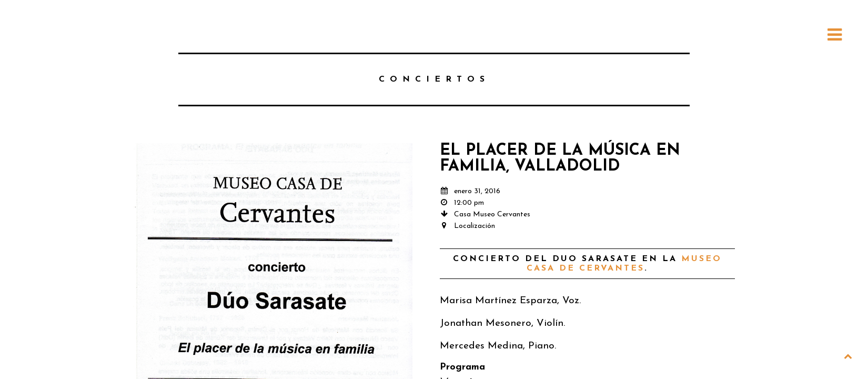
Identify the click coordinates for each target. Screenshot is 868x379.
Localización (475, 226)
